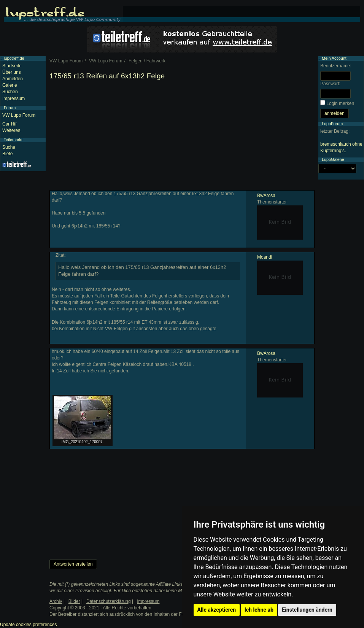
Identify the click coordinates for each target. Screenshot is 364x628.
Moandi (265, 257)
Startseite (12, 66)
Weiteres (11, 130)
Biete (7, 154)
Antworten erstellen (73, 564)
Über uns (12, 72)
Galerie (10, 85)
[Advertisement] (182, 137)
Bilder (74, 601)
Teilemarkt (13, 140)
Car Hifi (10, 124)
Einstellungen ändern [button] (307, 610)
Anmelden (13, 79)
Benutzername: (336, 66)
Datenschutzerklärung (109, 601)
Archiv (56, 601)
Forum (10, 108)
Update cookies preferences (28, 625)
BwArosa (266, 196)
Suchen (10, 92)
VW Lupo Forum (19, 115)
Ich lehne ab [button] (259, 610)
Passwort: (330, 84)
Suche (9, 147)
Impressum (14, 99)
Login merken (340, 103)
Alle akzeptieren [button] (217, 610)
